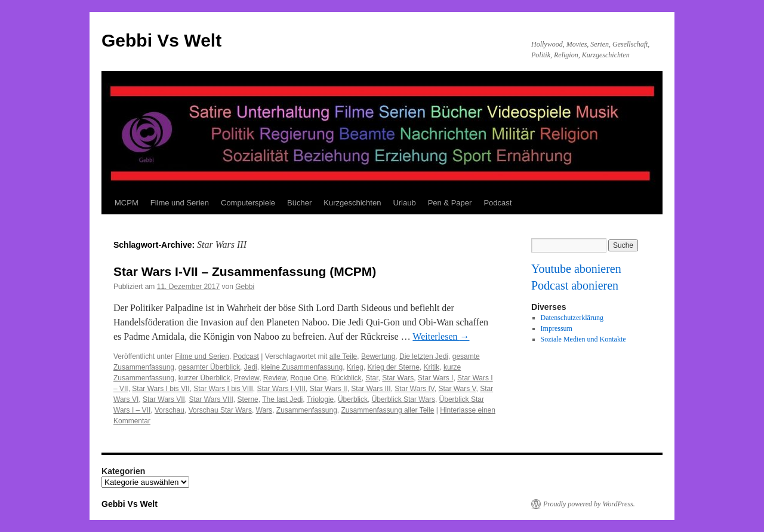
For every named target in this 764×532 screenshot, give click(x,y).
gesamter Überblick (209, 367)
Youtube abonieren (576, 269)
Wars (264, 410)
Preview (247, 378)
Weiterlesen (441, 336)
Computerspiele (248, 203)
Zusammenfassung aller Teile (388, 410)
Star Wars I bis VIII (223, 389)
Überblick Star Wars (403, 399)
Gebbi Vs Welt (161, 40)
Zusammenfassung (307, 410)
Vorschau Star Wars (220, 410)
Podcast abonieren (575, 285)
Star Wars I (436, 378)
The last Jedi (282, 399)
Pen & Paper (450, 203)
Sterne (247, 399)
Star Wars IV (414, 389)
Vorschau (170, 410)
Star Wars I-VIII (282, 389)
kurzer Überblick (204, 378)
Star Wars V (457, 389)
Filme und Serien (180, 203)
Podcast (497, 203)
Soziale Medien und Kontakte (583, 339)
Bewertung (378, 356)
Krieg (355, 367)
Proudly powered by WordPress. (589, 504)
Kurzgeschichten (352, 203)
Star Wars (398, 378)
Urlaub (404, 203)
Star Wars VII (164, 399)
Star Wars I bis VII (161, 389)
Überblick (353, 399)
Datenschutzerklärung (572, 318)
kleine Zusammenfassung (302, 367)
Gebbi (245, 287)
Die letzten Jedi (424, 356)
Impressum (557, 328)
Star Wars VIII (211, 399)
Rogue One (308, 378)
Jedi (251, 367)
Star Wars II (329, 389)
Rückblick (346, 378)
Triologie (321, 399)
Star (372, 378)
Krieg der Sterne (394, 367)
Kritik (432, 367)
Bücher (299, 203)
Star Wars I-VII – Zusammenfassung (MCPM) (245, 271)
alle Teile (343, 356)
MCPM (127, 203)
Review (275, 378)
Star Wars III (371, 389)
